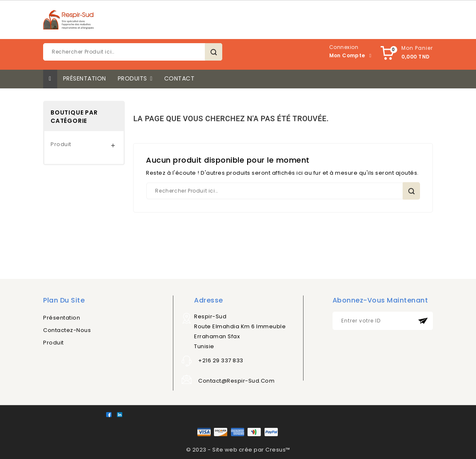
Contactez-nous (67, 330)
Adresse (209, 300)
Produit (61, 144)
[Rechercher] (133, 52)
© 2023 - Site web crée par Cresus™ (238, 450)
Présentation (62, 318)
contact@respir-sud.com (236, 381)
